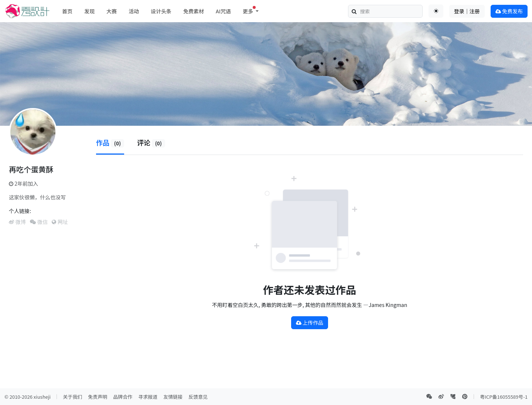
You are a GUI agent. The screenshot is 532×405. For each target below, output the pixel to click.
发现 (89, 11)
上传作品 (310, 323)
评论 (151, 142)
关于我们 (72, 397)
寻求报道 (148, 397)
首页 (67, 11)
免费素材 (194, 11)
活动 (134, 11)
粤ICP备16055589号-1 (504, 397)
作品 (110, 142)
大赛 (112, 11)
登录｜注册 (467, 11)
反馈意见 (198, 397)
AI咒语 (223, 11)
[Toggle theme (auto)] (436, 11)
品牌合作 (123, 397)
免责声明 (98, 397)
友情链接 (173, 397)
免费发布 (509, 11)
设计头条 (161, 11)
